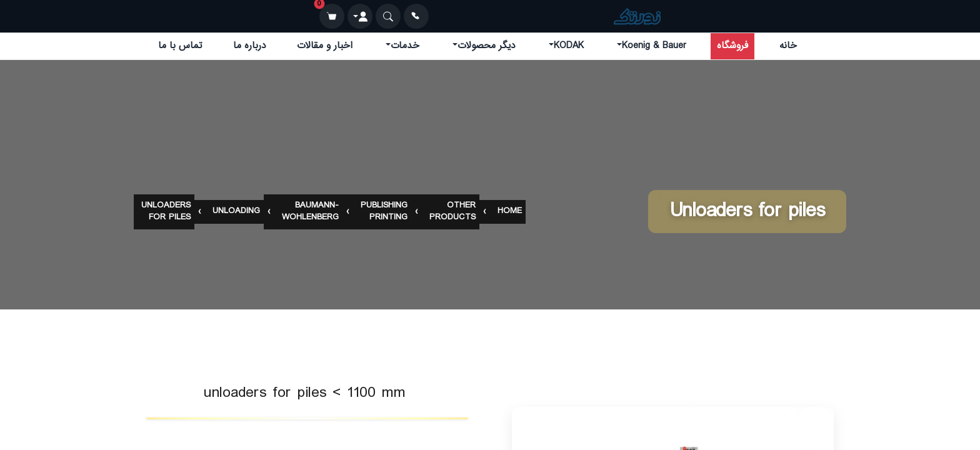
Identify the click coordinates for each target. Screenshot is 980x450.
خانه (788, 46)
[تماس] (416, 16)
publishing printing (384, 212)
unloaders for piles (166, 212)
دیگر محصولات (487, 46)
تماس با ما (180, 46)
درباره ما (250, 46)
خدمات (405, 46)
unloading (236, 212)
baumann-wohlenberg (310, 212)
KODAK (569, 46)
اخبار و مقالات (325, 46)
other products (452, 212)
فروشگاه (732, 46)
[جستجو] (388, 16)
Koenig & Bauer (654, 46)
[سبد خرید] (332, 16)
